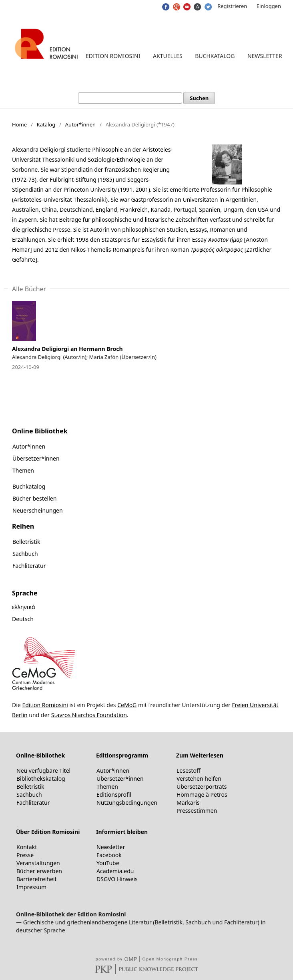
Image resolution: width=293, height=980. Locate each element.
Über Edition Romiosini (48, 832)
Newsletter (265, 56)
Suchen (199, 98)
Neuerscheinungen (38, 510)
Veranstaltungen (38, 863)
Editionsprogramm (122, 755)
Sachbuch (25, 554)
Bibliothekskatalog (41, 779)
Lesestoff (189, 771)
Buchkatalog (215, 56)
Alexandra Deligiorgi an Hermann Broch (67, 349)
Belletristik (26, 542)
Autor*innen (80, 124)
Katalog (46, 124)
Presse (25, 855)
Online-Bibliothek (40, 755)
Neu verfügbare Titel (43, 771)
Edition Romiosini (113, 56)
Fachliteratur (29, 566)
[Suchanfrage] (130, 98)
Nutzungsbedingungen (127, 803)
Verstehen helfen (199, 779)
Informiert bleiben (122, 832)
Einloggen (269, 6)
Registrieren (232, 6)
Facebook (109, 855)
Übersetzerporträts (202, 787)
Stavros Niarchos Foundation (89, 715)
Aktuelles (168, 56)
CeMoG (127, 705)
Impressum (31, 887)
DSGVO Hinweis (117, 879)
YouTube (108, 863)
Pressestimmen (197, 811)
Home (19, 124)
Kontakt (27, 847)
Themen (23, 470)
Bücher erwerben (39, 871)
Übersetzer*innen (36, 458)
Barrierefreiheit (36, 879)
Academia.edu (115, 871)
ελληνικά (24, 607)
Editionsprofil (114, 795)
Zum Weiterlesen (200, 755)
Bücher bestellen (34, 498)
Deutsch (23, 619)
